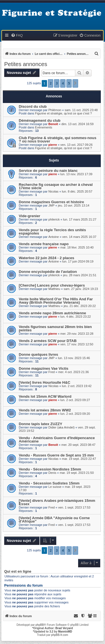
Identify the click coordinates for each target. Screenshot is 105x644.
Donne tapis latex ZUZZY (40, 424)
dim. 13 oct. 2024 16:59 (77, 124)
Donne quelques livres (39, 354)
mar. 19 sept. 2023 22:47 (79, 459)
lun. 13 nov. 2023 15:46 (74, 358)
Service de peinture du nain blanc (48, 171)
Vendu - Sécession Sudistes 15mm (49, 483)
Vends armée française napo (44, 244)
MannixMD (65, 632)
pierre (53, 145)
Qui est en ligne (18, 572)
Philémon (55, 110)
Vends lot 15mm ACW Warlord (45, 396)
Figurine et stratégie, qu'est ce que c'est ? (63, 113)
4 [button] (63, 83)
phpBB (40, 625)
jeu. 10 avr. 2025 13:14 (74, 205)
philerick (54, 219)
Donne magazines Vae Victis (44, 368)
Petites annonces (26, 64)
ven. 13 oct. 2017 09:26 (77, 145)
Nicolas (53, 191)
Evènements (44, 127)
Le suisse (55, 487)
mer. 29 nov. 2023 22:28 (77, 334)
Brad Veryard (64, 628)
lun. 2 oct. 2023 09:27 (75, 400)
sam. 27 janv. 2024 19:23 (81, 289)
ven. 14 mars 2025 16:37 (79, 237)
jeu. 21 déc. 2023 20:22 (80, 306)
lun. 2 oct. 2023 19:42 (77, 386)
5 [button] (69, 83)
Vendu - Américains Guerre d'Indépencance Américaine (57, 440)
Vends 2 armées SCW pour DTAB (48, 341)
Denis (52, 473)
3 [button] (57, 83)
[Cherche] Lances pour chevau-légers (52, 285)
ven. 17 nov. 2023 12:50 (77, 344)
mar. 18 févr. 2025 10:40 (77, 247)
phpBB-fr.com (60, 635)
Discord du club (33, 106)
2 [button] (51, 83)
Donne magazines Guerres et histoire (51, 202)
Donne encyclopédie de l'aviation (48, 272)
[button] (75, 83)
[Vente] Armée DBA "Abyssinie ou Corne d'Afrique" (54, 520)
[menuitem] (17, 36)
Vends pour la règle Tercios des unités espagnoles (52, 232)
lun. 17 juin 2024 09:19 (78, 261)
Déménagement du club (40, 120)
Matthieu (54, 289)
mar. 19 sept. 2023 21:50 (77, 473)
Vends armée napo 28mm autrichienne (52, 313)
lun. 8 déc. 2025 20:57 (77, 191)
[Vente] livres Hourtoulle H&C (45, 382)
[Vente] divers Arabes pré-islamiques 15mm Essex (57, 502)
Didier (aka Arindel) (62, 427)
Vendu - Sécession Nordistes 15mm (50, 469)
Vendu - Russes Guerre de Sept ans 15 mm (56, 455)
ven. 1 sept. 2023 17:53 (74, 507)
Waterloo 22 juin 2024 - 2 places (46, 258)
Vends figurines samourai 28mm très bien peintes (55, 328)
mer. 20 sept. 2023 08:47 (78, 445)
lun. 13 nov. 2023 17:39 (76, 174)
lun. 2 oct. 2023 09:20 (75, 414)
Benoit (53, 124)
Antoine (54, 237)
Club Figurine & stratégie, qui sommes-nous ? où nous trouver (58, 140)
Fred (52, 372)
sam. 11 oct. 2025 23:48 (81, 110)
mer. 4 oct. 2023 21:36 (73, 372)
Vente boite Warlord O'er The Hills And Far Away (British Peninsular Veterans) (56, 301)
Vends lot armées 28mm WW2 (45, 410)
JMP (52, 205)
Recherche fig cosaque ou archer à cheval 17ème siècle (56, 186)
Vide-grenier (30, 216)
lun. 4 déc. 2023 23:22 (76, 317)
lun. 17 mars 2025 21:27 (80, 219)
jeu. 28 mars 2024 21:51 (80, 275)
